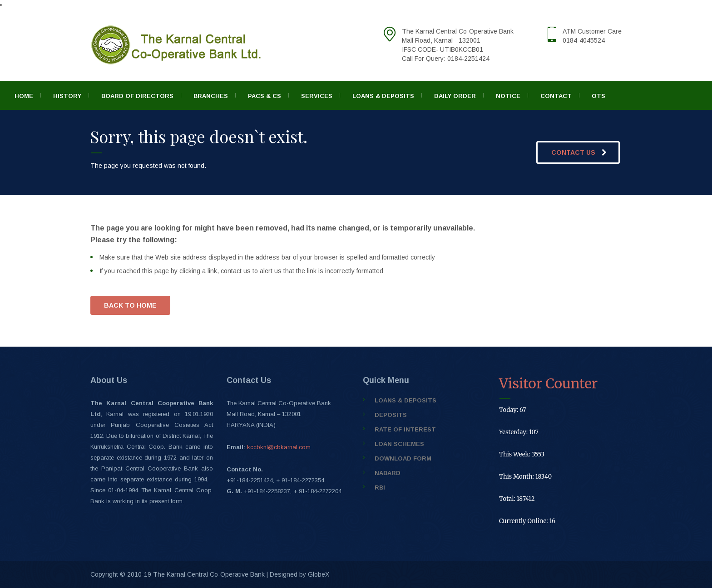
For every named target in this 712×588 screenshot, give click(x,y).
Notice (508, 96)
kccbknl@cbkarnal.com (279, 447)
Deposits (391, 415)
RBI (380, 488)
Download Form (403, 458)
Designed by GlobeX (299, 574)
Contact (556, 96)
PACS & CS (265, 96)
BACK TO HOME (130, 305)
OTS (598, 96)
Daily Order (455, 96)
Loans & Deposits (383, 96)
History (67, 96)
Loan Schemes (399, 444)
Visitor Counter (548, 383)
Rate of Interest (405, 429)
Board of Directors (137, 96)
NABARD (388, 473)
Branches (211, 96)
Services (317, 96)
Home (24, 96)
